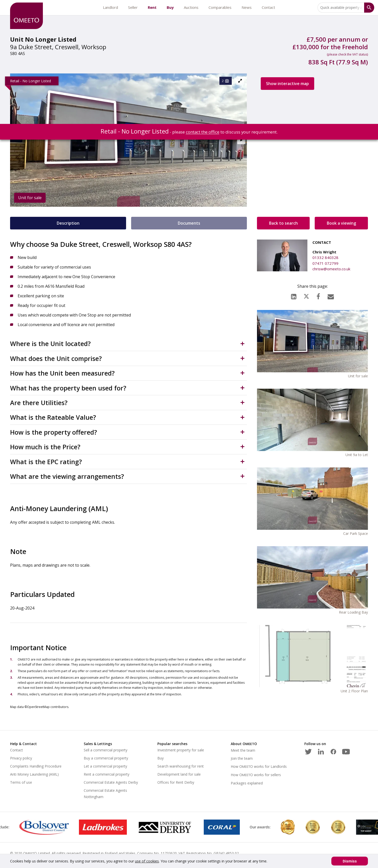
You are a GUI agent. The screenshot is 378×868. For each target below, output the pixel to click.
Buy (170, 7)
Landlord (110, 7)
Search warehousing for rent (181, 766)
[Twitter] (308, 751)
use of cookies (147, 861)
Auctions (191, 7)
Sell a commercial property (106, 750)
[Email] (331, 295)
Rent (152, 7)
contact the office (203, 132)
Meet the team (243, 750)
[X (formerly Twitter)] (306, 295)
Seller (133, 7)
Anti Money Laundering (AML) (34, 774)
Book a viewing (341, 223)
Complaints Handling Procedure (36, 766)
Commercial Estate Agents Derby (111, 782)
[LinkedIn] (294, 295)
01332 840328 (325, 257)
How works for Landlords (259, 766)
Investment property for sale (181, 750)
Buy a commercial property (106, 758)
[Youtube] (346, 751)
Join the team (242, 758)
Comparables (220, 7)
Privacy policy (21, 758)
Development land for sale (179, 774)
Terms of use (21, 782)
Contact (268, 7)
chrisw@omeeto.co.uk (331, 269)
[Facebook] (318, 295)
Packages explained (247, 783)
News (247, 7)
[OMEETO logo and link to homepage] (26, 16)
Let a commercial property (105, 766)
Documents (189, 223)
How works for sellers (256, 775)
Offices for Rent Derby (176, 782)
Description (68, 223)
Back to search (283, 223)
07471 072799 (325, 263)
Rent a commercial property (107, 774)
